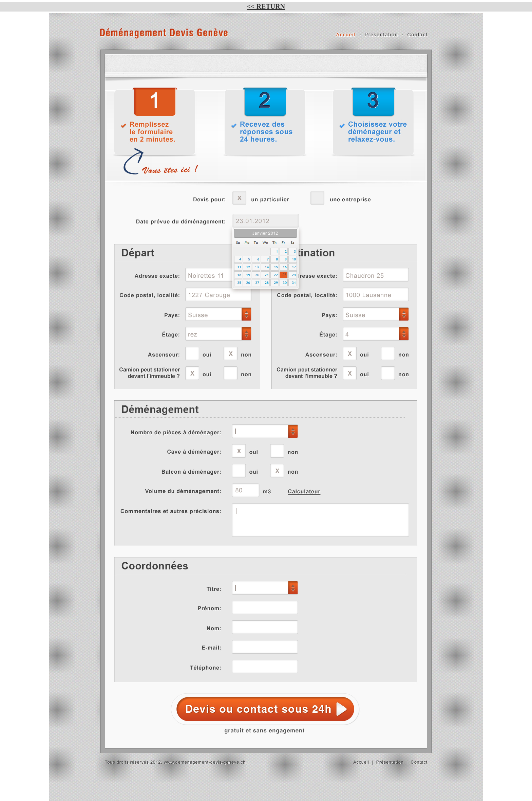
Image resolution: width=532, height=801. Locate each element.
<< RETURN (266, 6)
